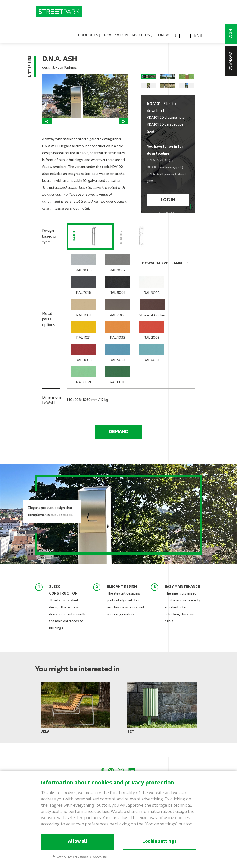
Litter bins (30, 67)
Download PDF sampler (165, 278)
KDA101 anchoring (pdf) (165, 179)
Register (168, 225)
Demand (119, 446)
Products (89, 36)
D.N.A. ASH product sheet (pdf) (167, 189)
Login (231, 34)
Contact (166, 36)
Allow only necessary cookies (80, 857)
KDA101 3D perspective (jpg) (165, 140)
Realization (116, 36)
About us (142, 36)
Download (231, 61)
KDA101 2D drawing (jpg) (166, 129)
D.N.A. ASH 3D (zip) (161, 172)
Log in (168, 211)
